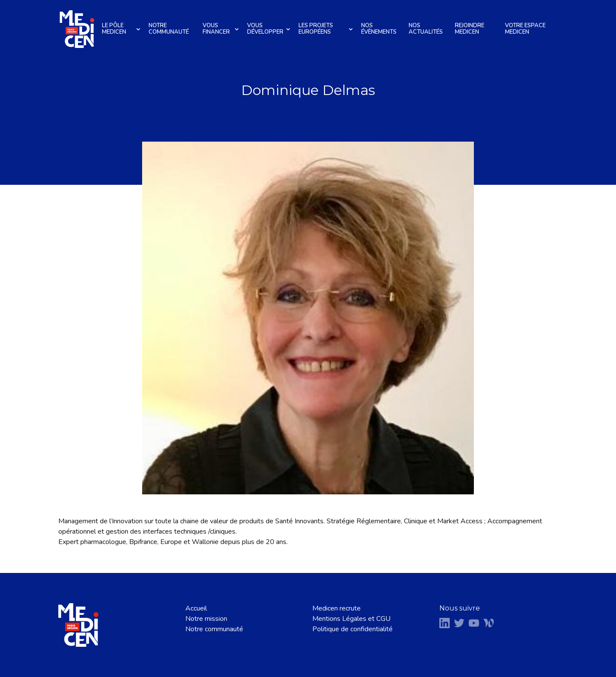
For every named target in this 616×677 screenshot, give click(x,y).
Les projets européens (327, 29)
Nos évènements (379, 29)
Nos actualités (426, 29)
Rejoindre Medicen (470, 29)
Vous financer (222, 29)
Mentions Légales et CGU (351, 619)
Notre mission (206, 619)
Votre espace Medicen (525, 29)
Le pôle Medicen (122, 29)
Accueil (196, 608)
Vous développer (270, 29)
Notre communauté (169, 29)
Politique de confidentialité (352, 629)
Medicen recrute (337, 608)
